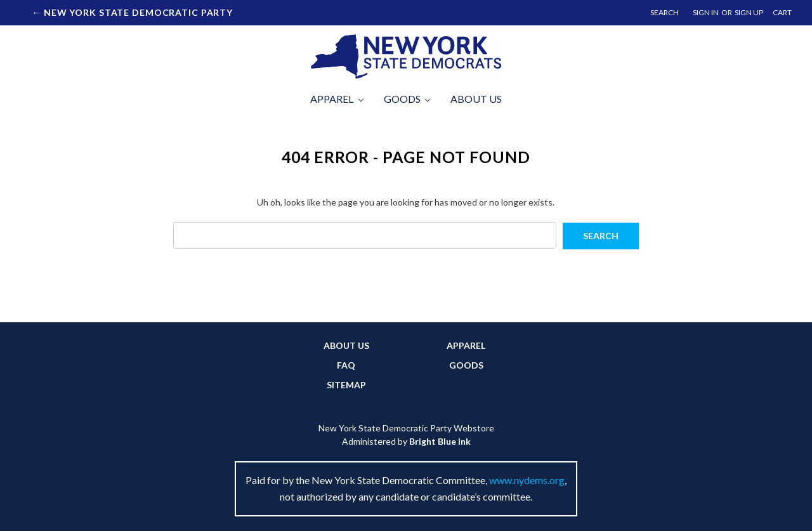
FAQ (346, 365)
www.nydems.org (527, 480)
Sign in (706, 12)
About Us (476, 99)
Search (665, 12)
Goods (407, 99)
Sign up (749, 12)
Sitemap (346, 385)
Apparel (337, 99)
